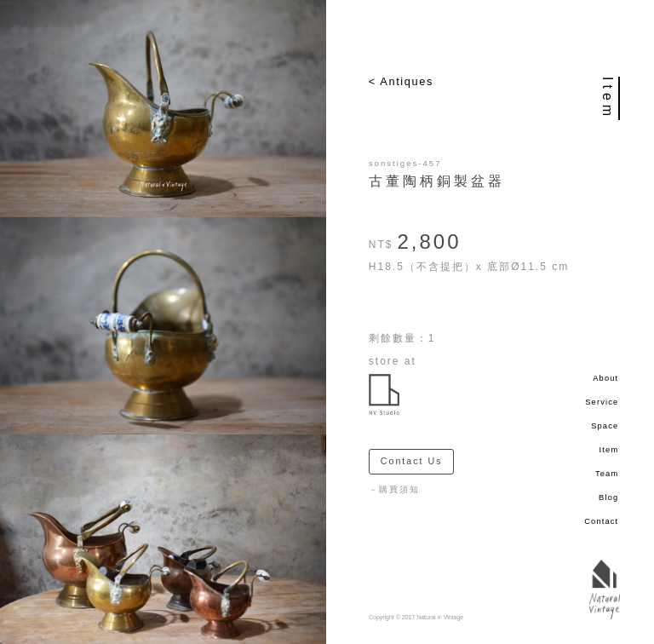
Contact (601, 521)
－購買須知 (394, 489)
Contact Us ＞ (417, 461)
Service (602, 402)
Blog (608, 497)
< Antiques (401, 81)
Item (609, 450)
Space (605, 426)
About (605, 378)
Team (607, 474)
